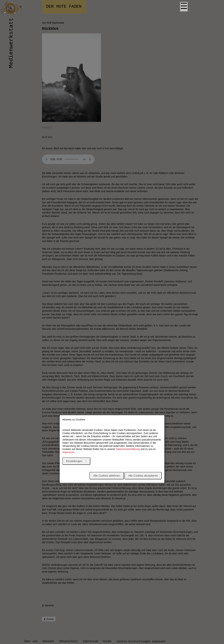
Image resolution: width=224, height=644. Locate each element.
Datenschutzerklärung (128, 449)
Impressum (68, 452)
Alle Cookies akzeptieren (143, 476)
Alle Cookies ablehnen (107, 476)
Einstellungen (75, 461)
